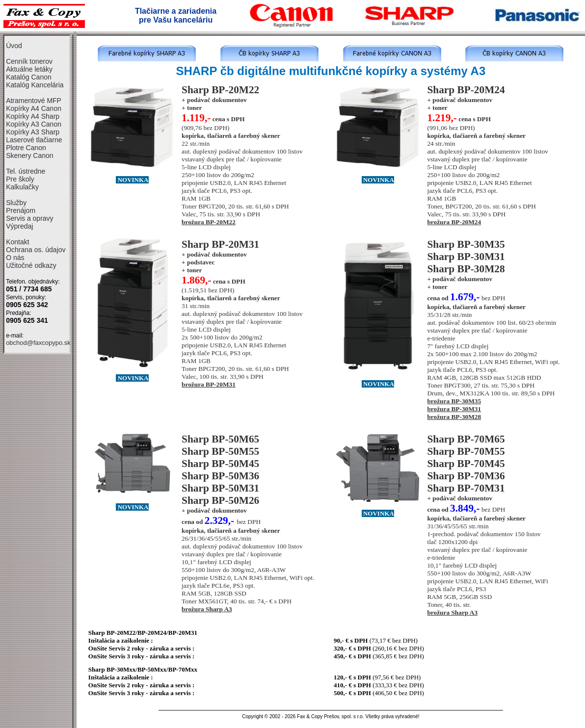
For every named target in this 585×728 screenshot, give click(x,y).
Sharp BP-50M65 (220, 439)
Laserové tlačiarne (34, 140)
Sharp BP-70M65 (466, 439)
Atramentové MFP (34, 101)
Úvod (14, 46)
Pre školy (20, 179)
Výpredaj (19, 226)
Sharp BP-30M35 (466, 244)
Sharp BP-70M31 (466, 488)
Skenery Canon (30, 156)
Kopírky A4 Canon (34, 108)
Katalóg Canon (29, 77)
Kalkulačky (22, 187)
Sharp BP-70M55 (466, 451)
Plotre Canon (26, 148)
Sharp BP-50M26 (220, 500)
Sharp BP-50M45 (220, 464)
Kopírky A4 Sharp (33, 116)
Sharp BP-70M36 (466, 476)
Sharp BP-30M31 (466, 257)
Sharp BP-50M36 (220, 476)
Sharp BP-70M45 (466, 464)
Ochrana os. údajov (36, 250)
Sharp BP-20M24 (466, 90)
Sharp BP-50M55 (220, 451)
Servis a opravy (29, 218)
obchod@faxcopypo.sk (38, 343)
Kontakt (17, 242)
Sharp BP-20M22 (220, 90)
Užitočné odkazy (31, 265)
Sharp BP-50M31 (220, 488)
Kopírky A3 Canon (34, 124)
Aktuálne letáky (29, 69)
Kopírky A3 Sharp (33, 132)
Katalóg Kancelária (35, 85)
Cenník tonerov (29, 61)
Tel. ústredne (26, 171)
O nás (15, 258)
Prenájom (21, 210)
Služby (16, 203)
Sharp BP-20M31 (220, 244)
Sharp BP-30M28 (466, 269)
